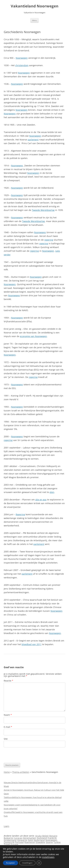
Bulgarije (8, 838)
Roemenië (30, 842)
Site (6, 739)
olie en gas (41, 500)
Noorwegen (22, 58)
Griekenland (10, 840)
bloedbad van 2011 (32, 644)
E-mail (8, 727)
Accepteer (10, 863)
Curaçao (18, 838)
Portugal (19, 842)
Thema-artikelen (21, 772)
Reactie (8, 681)
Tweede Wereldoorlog (43, 210)
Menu (34, 20)
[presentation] (27, 755)
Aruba (38, 836)
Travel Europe (11, 844)
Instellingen (27, 863)
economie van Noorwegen (33, 336)
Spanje (49, 842)
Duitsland (42, 838)
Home (7, 772)
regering (49, 240)
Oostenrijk (9, 842)
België (45, 836)
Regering (20, 514)
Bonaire (53, 836)
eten (52, 492)
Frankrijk (52, 838)
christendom (22, 65)
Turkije (57, 842)
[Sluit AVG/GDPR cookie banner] (39, 863)
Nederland (39, 840)
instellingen (48, 857)
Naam (8, 715)
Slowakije (40, 842)
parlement (33, 140)
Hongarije (22, 840)
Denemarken (30, 838)
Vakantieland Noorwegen (35, 6)
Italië (30, 840)
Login (7, 826)
